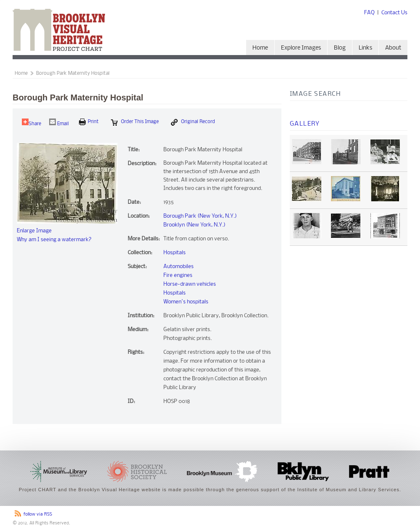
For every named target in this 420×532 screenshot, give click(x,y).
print (89, 122)
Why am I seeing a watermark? (54, 240)
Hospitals (175, 253)
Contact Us (394, 13)
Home (260, 48)
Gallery (305, 124)
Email (59, 122)
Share (31, 122)
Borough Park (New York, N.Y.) (200, 216)
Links (365, 48)
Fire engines (178, 275)
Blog (340, 48)
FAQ (369, 13)
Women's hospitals (186, 302)
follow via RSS (38, 515)
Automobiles (178, 267)
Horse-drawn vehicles (190, 284)
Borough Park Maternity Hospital (73, 74)
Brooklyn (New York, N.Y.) (194, 225)
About (393, 48)
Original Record (193, 122)
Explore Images (301, 48)
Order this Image (135, 122)
